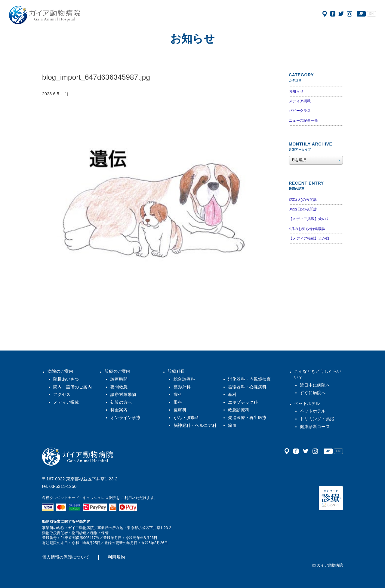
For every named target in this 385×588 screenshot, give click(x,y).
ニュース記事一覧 (303, 121)
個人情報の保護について (66, 557)
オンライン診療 (125, 418)
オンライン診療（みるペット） (331, 498)
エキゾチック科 (243, 402)
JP (361, 14)
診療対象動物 (123, 394)
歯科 (178, 394)
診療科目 (176, 371)
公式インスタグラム (350, 14)
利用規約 (116, 557)
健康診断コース (315, 427)
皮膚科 (180, 410)
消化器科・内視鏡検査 (249, 379)
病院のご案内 (60, 371)
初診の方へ (121, 402)
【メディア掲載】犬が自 (309, 238)
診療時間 (119, 379)
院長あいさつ (66, 379)
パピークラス (300, 111)
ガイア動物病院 (78, 457)
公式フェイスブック (333, 14)
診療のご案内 (118, 371)
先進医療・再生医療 (247, 418)
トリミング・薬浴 (317, 419)
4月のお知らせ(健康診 (307, 229)
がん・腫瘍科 (186, 418)
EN (371, 14)
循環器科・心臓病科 (247, 387)
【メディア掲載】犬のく (309, 219)
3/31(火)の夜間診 (303, 200)
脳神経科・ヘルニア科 (195, 425)
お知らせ (296, 91)
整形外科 (182, 387)
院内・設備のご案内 (73, 387)
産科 (232, 394)
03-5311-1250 (63, 486)
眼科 (178, 402)
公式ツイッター (341, 14)
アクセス (325, 14)
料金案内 (119, 410)
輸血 (232, 425)
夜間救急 (119, 387)
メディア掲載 (300, 101)
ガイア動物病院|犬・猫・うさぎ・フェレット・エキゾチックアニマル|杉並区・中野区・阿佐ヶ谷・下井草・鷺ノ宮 (45, 15)
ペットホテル (307, 403)
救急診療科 (239, 410)
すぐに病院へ (313, 393)
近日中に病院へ (315, 385)
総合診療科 (184, 379)
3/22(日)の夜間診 (303, 209)
